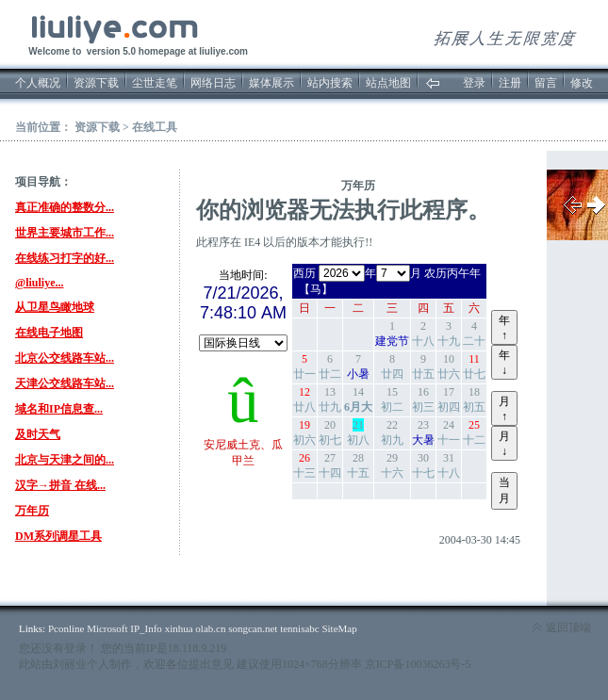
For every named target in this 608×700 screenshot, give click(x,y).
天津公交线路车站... (65, 383)
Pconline (66, 628)
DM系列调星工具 (58, 536)
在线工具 (155, 127)
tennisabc (300, 628)
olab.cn (210, 628)
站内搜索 (330, 83)
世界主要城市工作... (65, 233)
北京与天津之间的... (65, 460)
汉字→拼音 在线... (60, 485)
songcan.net (253, 628)
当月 (504, 490)
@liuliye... (40, 283)
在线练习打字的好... (65, 258)
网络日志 (213, 83)
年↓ (504, 363)
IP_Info (146, 628)
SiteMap (339, 628)
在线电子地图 (49, 333)
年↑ (504, 328)
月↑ (504, 409)
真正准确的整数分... (65, 207)
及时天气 (38, 434)
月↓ (504, 444)
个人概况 (38, 83)
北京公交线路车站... (65, 358)
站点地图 (388, 83)
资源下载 (96, 83)
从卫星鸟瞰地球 (55, 307)
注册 (510, 83)
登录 (474, 83)
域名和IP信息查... (59, 409)
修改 (582, 83)
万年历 (32, 511)
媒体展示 (271, 83)
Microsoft (107, 628)
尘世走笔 (155, 83)
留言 (546, 83)
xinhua (179, 628)
